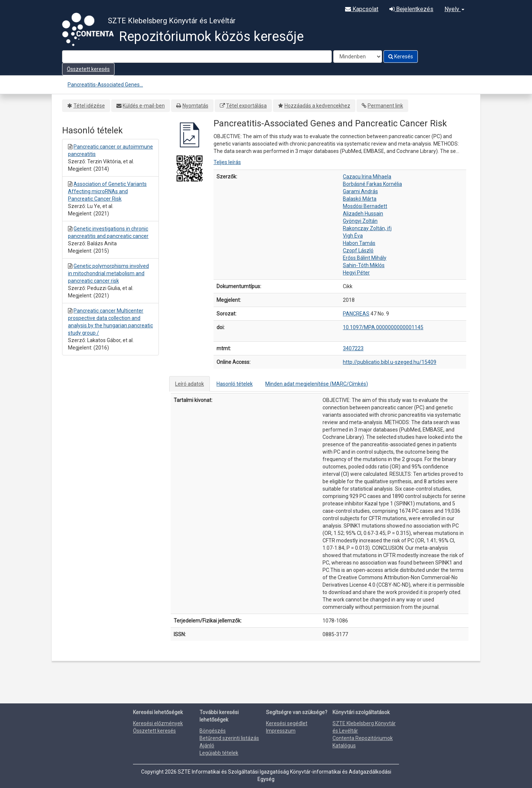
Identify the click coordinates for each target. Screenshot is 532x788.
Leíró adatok (190, 384)
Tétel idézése (89, 106)
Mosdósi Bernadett (365, 206)
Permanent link (385, 106)
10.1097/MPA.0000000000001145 (383, 327)
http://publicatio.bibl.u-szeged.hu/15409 (390, 362)
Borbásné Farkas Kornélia (372, 184)
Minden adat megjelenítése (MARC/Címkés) (317, 384)
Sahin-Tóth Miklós (364, 265)
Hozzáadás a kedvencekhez (317, 106)
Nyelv (454, 9)
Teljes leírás (227, 162)
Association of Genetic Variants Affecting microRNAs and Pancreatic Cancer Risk (107, 191)
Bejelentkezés (411, 9)
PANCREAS (356, 314)
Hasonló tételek (235, 384)
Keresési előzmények (158, 723)
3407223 (353, 348)
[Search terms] (197, 57)
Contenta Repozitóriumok (363, 738)
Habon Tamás (359, 243)
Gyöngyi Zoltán (360, 221)
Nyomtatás (195, 106)
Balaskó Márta (360, 199)
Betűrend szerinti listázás (229, 738)
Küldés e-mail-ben (144, 106)
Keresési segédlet (287, 723)
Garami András (360, 191)
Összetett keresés (88, 69)
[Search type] (358, 57)
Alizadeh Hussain (363, 214)
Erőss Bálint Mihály (365, 258)
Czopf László (358, 250)
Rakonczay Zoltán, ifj (367, 228)
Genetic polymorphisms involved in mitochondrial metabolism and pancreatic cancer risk (108, 273)
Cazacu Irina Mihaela (367, 177)
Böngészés (213, 731)
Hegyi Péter (356, 273)
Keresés (401, 57)
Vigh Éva (353, 236)
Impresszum (281, 731)
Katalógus (344, 746)
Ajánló (207, 746)
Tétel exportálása (246, 106)
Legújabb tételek (219, 753)
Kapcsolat (362, 9)
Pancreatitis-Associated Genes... (105, 85)
